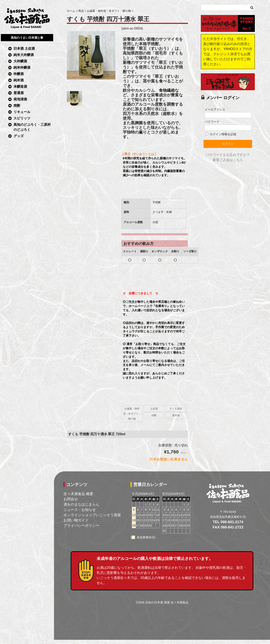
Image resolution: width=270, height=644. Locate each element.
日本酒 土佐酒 (24, 48)
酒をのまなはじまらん (81, 504)
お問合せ (71, 499)
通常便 (176, 415)
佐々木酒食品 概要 (78, 494)
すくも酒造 (176, 409)
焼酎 (17, 106)
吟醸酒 (19, 74)
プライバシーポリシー (81, 525)
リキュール (22, 112)
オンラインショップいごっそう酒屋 (92, 515)
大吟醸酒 (20, 61)
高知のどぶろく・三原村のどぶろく (32, 127)
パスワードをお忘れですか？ (228, 155)
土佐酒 (154, 409)
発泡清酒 (20, 99)
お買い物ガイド (76, 520)
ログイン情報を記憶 (221, 134)
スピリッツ (22, 118)
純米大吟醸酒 (24, 55)
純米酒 (19, 80)
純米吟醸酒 (22, 68)
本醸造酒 (20, 87)
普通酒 (19, 93)
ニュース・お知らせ (80, 510)
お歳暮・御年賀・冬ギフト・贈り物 (132, 414)
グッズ (19, 136)
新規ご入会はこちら (228, 160)
